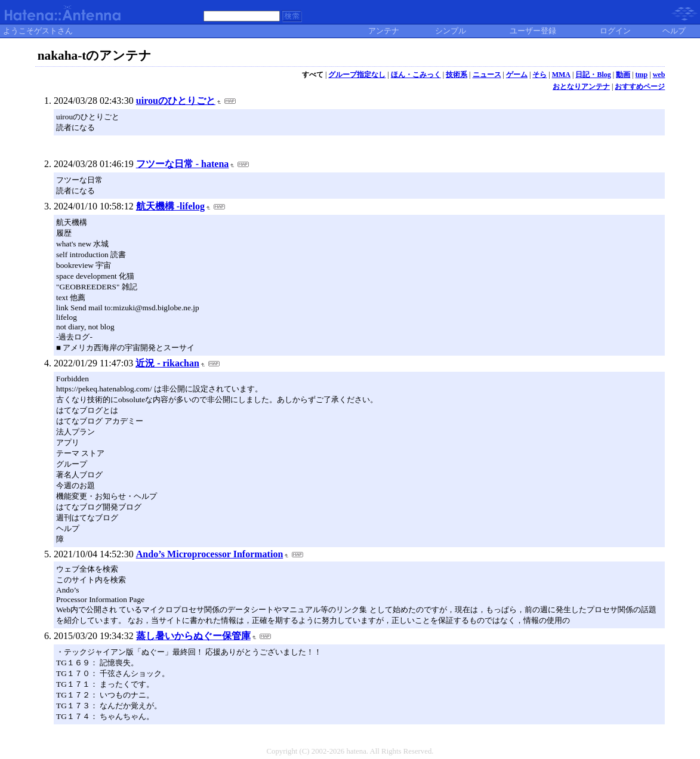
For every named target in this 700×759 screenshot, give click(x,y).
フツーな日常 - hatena (183, 164)
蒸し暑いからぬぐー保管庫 (193, 636)
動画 (623, 75)
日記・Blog (593, 75)
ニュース (487, 75)
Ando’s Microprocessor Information (210, 554)
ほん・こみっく (416, 75)
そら (539, 75)
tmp (642, 75)
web (659, 75)
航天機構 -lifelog (170, 206)
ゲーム (517, 75)
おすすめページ (640, 87)
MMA (561, 75)
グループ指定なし (357, 75)
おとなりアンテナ (581, 87)
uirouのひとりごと (176, 101)
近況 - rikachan (167, 363)
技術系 (457, 75)
